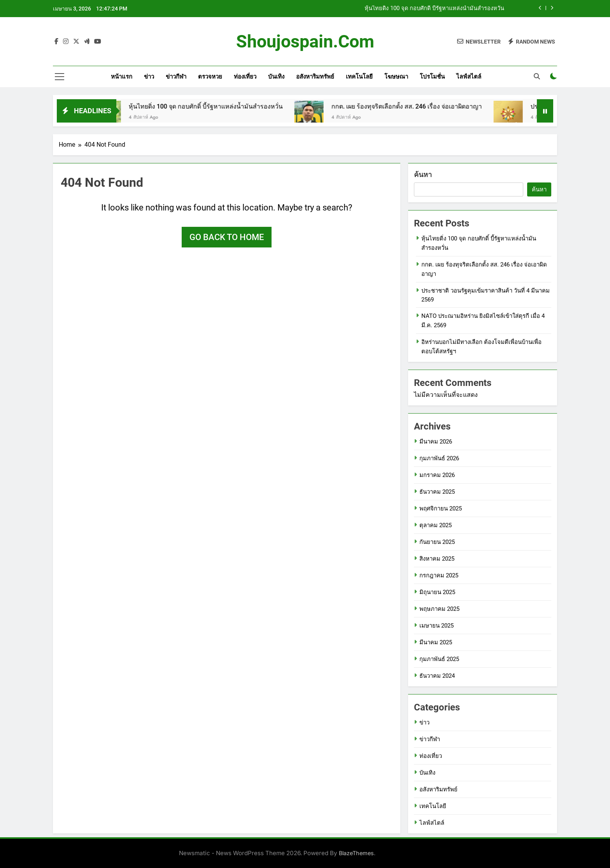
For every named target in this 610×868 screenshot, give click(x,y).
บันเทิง (276, 77)
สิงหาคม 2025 (437, 559)
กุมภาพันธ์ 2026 (439, 458)
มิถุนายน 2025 (437, 592)
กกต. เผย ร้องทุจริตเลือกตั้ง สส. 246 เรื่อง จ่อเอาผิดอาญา (416, 106)
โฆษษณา (396, 77)
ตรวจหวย (210, 77)
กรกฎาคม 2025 (439, 575)
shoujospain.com (305, 41)
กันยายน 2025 (437, 542)
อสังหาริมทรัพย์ (315, 77)
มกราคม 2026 (437, 475)
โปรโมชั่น (432, 77)
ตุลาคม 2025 (436, 525)
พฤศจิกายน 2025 (441, 509)
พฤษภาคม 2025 (439, 609)
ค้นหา (423, 174)
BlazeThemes (356, 853)
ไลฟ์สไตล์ (469, 77)
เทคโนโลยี (359, 77)
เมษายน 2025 (436, 626)
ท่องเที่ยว (245, 77)
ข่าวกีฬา (176, 77)
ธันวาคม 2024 (437, 676)
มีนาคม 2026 (436, 442)
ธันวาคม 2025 (437, 492)
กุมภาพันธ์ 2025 (439, 659)
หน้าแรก (122, 77)
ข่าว (149, 77)
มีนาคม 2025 (436, 642)
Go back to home (227, 237)
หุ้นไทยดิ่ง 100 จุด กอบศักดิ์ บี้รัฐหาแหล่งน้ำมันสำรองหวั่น (434, 9)
